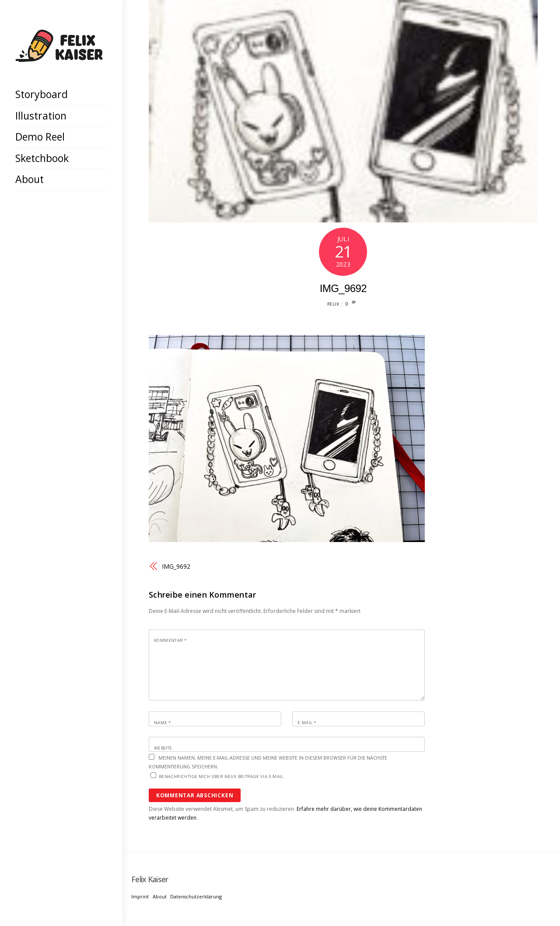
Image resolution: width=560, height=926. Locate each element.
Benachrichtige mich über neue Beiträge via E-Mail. (222, 776)
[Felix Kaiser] (59, 55)
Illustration (41, 116)
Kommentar (170, 640)
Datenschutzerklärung (196, 896)
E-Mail (307, 723)
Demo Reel (40, 137)
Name (162, 723)
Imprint (140, 896)
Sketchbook (42, 158)
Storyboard (42, 94)
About (30, 179)
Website (163, 748)
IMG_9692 (343, 288)
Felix (333, 304)
